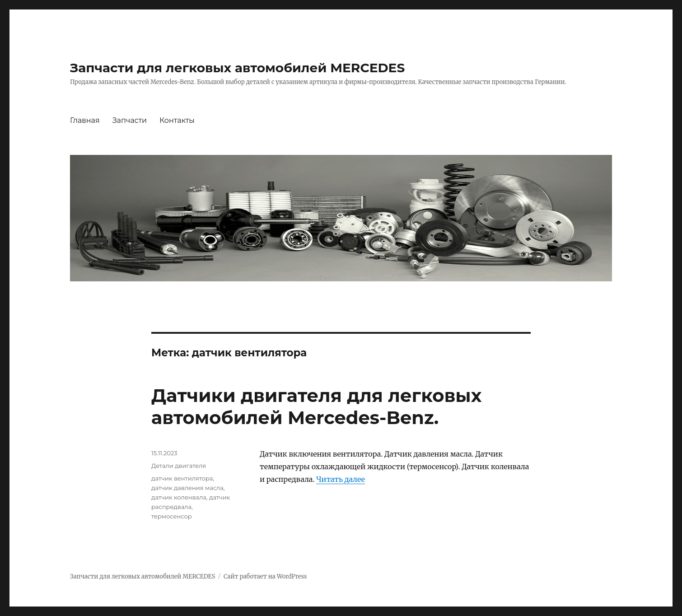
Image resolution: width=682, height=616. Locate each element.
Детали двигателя (179, 466)
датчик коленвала (179, 497)
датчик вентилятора (182, 478)
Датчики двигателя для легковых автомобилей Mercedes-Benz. (316, 406)
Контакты (177, 120)
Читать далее (341, 479)
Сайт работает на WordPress (265, 576)
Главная (85, 120)
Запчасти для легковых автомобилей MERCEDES (237, 68)
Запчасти (130, 120)
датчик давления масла (187, 488)
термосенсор (172, 516)
